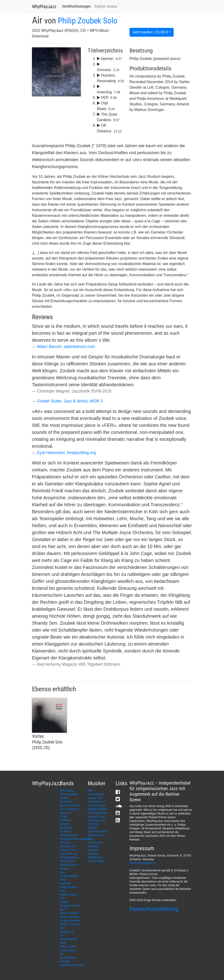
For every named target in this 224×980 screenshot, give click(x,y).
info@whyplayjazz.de (143, 863)
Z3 (62, 954)
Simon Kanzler (69, 913)
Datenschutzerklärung (154, 909)
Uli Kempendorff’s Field (69, 939)
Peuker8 (65, 883)
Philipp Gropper (97, 809)
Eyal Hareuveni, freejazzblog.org (67, 453)
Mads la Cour (96, 817)
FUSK (64, 817)
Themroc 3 (67, 932)
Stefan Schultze (97, 831)
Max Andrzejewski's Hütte (69, 876)
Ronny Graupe (97, 805)
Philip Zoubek (96, 861)
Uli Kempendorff (98, 813)
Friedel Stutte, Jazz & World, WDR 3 (70, 401)
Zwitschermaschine (72, 965)
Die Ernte (66, 813)
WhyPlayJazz (44, 6)
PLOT (63, 909)
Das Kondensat (69, 809)
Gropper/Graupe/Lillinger (75, 839)
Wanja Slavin (96, 835)
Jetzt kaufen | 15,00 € (150, 32)
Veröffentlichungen (76, 6)
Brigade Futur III (70, 805)
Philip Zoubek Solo (88, 21)
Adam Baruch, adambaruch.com (66, 347)
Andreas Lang (96, 820)
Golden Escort (69, 835)
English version (106, 6)
